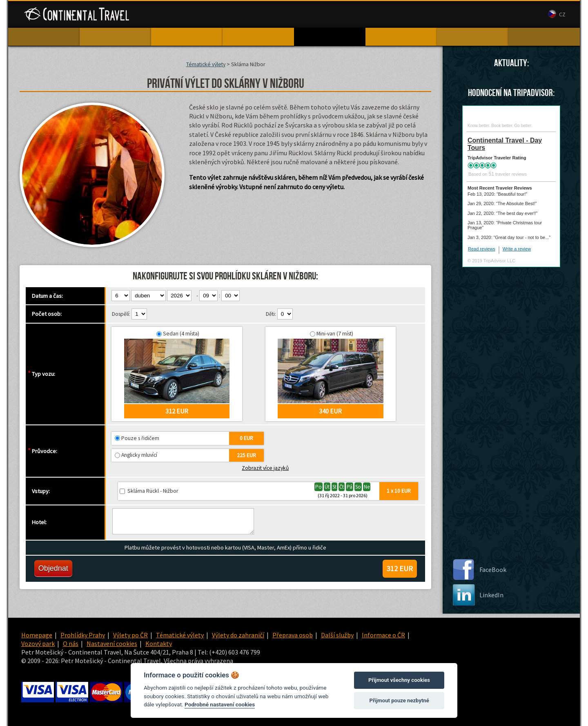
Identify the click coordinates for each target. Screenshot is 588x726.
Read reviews (482, 249)
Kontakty (416, 15)
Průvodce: (45, 451)
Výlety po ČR (130, 635)
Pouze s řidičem (140, 438)
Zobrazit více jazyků (265, 468)
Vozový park (357, 15)
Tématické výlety (206, 64)
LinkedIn (491, 595)
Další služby (337, 635)
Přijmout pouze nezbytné (399, 700)
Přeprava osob (293, 635)
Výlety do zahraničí (238, 635)
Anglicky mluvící (139, 455)
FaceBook (493, 570)
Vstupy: (41, 491)
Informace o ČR (383, 635)
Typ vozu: (43, 374)
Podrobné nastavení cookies (220, 704)
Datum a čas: (47, 296)
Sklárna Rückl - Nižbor (153, 491)
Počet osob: (47, 314)
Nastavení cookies (112, 643)
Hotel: (39, 522)
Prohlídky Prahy (83, 635)
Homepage (37, 635)
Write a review (517, 249)
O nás (388, 15)
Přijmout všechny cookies (399, 680)
